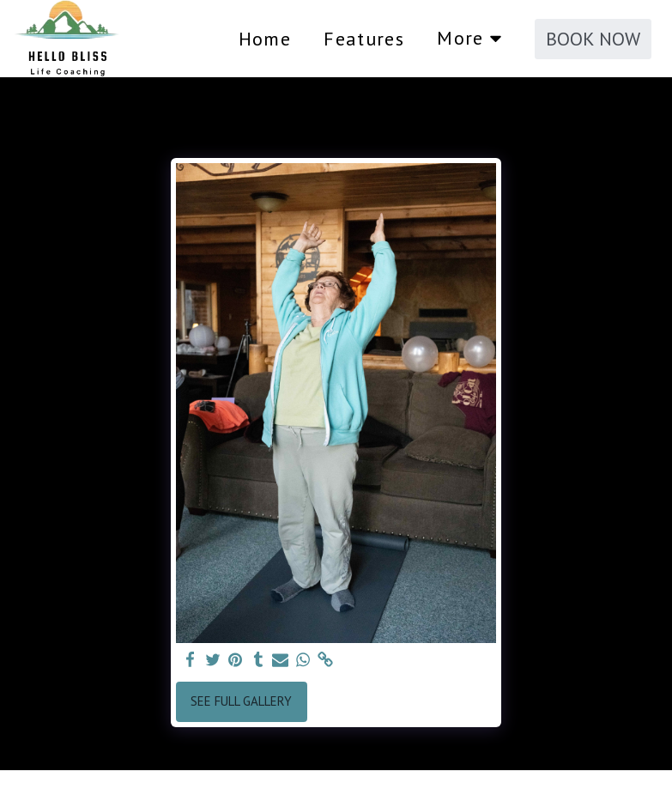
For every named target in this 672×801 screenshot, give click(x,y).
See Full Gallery (241, 701)
